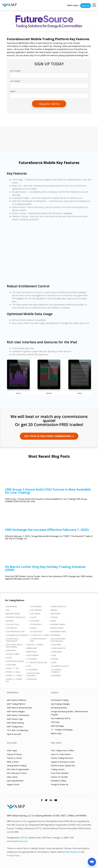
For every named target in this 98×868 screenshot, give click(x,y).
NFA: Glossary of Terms (17, 773)
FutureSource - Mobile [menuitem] (40, 635)
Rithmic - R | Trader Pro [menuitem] (14, 680)
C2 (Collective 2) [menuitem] (13, 624)
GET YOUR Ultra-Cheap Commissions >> (49, 436)
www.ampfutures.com (17, 841)
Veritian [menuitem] (55, 659)
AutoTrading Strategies (60, 704)
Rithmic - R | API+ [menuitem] (13, 668)
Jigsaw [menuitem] (53, 621)
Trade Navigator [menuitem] (58, 648)
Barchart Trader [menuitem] (13, 614)
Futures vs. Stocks (14, 758)
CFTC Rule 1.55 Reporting (17, 730)
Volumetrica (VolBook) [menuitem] (57, 671)
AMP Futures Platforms (17, 700)
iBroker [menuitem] (54, 610)
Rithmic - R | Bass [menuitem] (13, 672)
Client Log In (72, 5)
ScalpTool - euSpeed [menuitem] (35, 645)
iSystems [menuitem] (54, 617)
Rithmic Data (56, 733)
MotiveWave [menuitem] (56, 635)
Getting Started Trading (17, 766)
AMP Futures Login (15, 719)
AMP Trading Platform (16, 704)
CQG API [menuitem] (33, 617)
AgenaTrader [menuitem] (12, 607)
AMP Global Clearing (15, 723)
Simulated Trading (58, 781)
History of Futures (14, 754)
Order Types (12, 750)
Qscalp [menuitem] (9, 658)
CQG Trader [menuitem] (35, 614)
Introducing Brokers (59, 708)
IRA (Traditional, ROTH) (61, 718)
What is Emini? (13, 762)
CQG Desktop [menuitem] (11, 628)
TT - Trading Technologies (62, 730)
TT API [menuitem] (29, 666)
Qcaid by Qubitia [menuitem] (13, 654)
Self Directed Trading (60, 700)
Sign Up (85, 5)
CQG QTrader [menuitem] (36, 607)
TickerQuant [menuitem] (32, 679)
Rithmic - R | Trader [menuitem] (14, 676)
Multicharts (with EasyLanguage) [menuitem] (58, 640)
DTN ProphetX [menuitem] (36, 624)
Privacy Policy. (13, 855)
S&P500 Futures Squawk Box (63, 766)
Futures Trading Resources (62, 758)
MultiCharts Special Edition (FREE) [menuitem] (14, 646)
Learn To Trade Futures (61, 754)
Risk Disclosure (73, 852)
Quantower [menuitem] (11, 665)
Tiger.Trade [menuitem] (56, 645)
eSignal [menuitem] (33, 628)
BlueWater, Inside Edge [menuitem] (16, 617)
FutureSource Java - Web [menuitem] (39, 640)
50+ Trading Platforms (15, 600)
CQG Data (55, 722)
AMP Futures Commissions (18, 715)
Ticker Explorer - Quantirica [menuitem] (33, 674)
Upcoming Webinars (15, 781)
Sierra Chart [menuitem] (32, 648)
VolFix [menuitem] (54, 663)
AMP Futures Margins (16, 711)
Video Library (12, 777)
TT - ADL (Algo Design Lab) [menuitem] (37, 663)
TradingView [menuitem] (57, 652)
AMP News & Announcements (19, 708)
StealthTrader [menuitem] (33, 655)
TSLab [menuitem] (54, 655)
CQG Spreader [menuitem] (36, 610)
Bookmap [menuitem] (10, 621)
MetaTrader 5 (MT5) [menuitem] (58, 632)
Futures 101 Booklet (59, 777)
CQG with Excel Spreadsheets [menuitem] (12, 640)
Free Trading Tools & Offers (63, 750)
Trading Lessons (58, 769)
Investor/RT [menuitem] (56, 614)
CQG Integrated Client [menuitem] (15, 632)
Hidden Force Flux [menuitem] (58, 607)
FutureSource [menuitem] (36, 632)
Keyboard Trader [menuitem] (58, 624)
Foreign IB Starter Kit (60, 784)
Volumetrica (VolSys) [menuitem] (60, 666)
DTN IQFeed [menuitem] (35, 621)
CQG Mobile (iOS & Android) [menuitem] (17, 635)
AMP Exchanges (58, 726)
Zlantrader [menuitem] (56, 676)
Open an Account (14, 734)
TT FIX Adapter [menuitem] (32, 670)
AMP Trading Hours (15, 727)
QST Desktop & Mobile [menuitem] (15, 661)
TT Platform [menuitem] (32, 659)
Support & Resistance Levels (63, 762)
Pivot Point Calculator (60, 773)
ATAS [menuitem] (8, 610)
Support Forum (13, 784)
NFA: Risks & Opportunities (18, 769)
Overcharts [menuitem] (11, 651)
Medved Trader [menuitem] (57, 628)
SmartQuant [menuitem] (32, 652)
